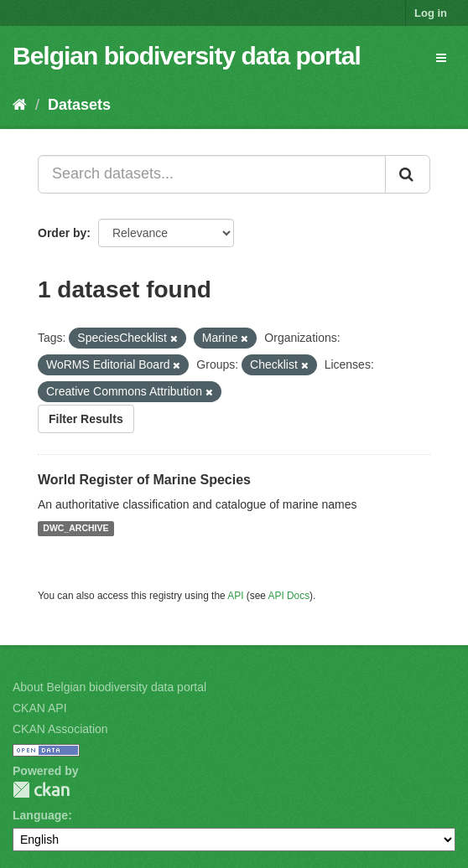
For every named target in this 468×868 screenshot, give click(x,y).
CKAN (41, 790)
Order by (62, 233)
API (235, 596)
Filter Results (86, 419)
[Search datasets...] (212, 174)
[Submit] (408, 174)
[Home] (20, 105)
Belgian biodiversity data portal (187, 56)
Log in (431, 13)
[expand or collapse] (441, 58)
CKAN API (40, 708)
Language (40, 815)
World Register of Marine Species (144, 480)
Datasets (79, 105)
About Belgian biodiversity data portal (109, 687)
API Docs (289, 596)
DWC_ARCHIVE (75, 529)
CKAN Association (60, 729)
